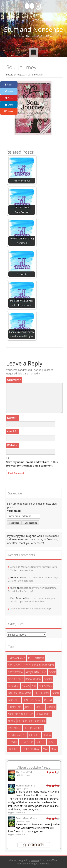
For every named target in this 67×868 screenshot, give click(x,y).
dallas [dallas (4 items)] (12, 693)
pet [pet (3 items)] (26, 728)
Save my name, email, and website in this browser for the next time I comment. (32, 464)
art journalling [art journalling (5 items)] (36, 672)
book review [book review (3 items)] (33, 679)
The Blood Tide (25, 772)
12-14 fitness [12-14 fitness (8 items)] (36, 658)
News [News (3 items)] (11, 721)
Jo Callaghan (23, 789)
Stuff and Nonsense (33, 29)
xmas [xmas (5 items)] (54, 749)
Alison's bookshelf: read (34, 767)
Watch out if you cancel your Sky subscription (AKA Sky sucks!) (32, 600)
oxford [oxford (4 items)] (22, 721)
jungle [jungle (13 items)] (29, 707)
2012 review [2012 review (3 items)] (15, 672)
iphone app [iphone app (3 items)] (15, 707)
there (13, 588)
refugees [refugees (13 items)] (34, 735)
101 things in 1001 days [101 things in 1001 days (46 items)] (39, 665)
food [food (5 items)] (55, 693)
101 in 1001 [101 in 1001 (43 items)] (15, 665)
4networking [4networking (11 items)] (17, 658)
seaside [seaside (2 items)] (13, 742)
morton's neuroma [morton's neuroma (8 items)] (21, 714)
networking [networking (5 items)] (44, 714)
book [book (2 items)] (52, 672)
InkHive (35, 860)
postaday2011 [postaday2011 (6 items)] (17, 735)
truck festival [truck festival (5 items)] (31, 749)
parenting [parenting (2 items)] (15, 728)
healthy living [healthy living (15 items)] (32, 700)
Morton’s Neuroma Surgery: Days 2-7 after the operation (33, 569)
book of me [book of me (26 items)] (15, 679)
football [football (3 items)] (14, 700)
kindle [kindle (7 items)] (40, 707)
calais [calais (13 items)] (26, 686)
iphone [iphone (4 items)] (48, 700)
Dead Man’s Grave (26, 818)
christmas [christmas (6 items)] (45, 686)
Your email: (14, 511)
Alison (40, 75)
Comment (14, 380)
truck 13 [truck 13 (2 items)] (14, 749)
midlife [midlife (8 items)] (51, 707)
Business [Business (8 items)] (14, 686)
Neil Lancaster (24, 775)
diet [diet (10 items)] (36, 693)
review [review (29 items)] (47, 735)
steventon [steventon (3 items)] (27, 742)
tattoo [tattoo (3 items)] (41, 742)
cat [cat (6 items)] (34, 686)
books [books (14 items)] (48, 679)
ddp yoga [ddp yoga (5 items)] (25, 693)
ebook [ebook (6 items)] (45, 693)
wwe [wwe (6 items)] (45, 749)
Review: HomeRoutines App (36, 609)
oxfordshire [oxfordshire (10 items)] (37, 721)
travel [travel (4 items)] (52, 742)
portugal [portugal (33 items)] (36, 728)
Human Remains (26, 785)
